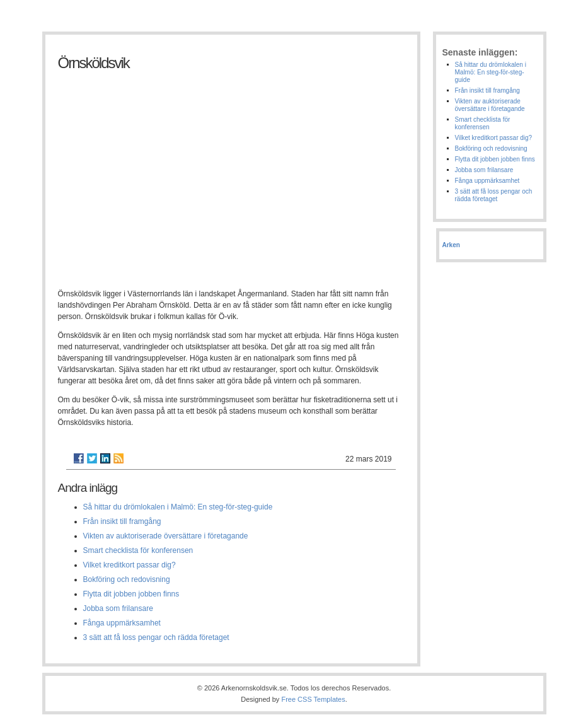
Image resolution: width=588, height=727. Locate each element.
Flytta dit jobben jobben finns (131, 594)
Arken (451, 245)
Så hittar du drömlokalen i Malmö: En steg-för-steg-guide (178, 507)
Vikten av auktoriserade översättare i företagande (166, 536)
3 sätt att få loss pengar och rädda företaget (156, 637)
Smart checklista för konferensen (138, 550)
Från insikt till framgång (122, 521)
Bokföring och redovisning (127, 579)
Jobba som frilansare (118, 608)
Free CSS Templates (313, 699)
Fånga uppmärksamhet (122, 623)
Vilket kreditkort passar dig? (130, 565)
